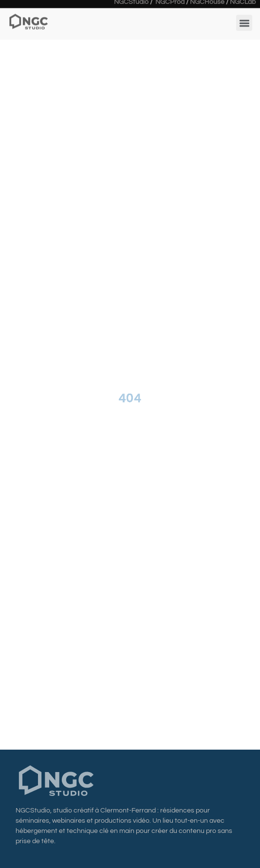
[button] (244, 19)
